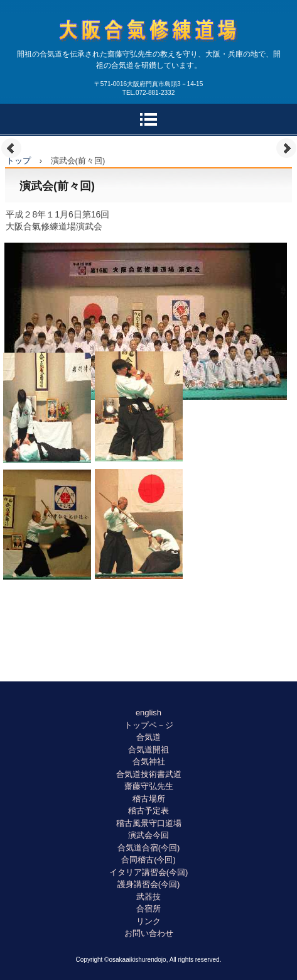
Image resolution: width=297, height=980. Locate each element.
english (148, 713)
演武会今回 (148, 835)
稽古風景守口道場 (149, 823)
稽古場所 (149, 799)
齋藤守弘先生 (149, 786)
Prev (11, 148)
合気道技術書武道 (149, 774)
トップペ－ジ (149, 725)
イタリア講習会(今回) (149, 872)
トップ (19, 161)
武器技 (148, 897)
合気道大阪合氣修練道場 (149, 54)
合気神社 (149, 762)
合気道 (148, 737)
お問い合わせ (149, 933)
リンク (148, 921)
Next (286, 148)
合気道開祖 (148, 750)
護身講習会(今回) (149, 884)
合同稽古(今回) (148, 860)
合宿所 (148, 909)
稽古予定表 (148, 811)
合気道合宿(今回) (149, 848)
